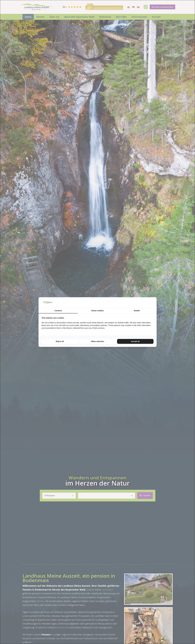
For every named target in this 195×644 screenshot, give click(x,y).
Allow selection (98, 341)
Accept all (135, 341)
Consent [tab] (58, 311)
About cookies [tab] (97, 311)
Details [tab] (137, 311)
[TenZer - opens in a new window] (153, 303)
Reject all (60, 341)
